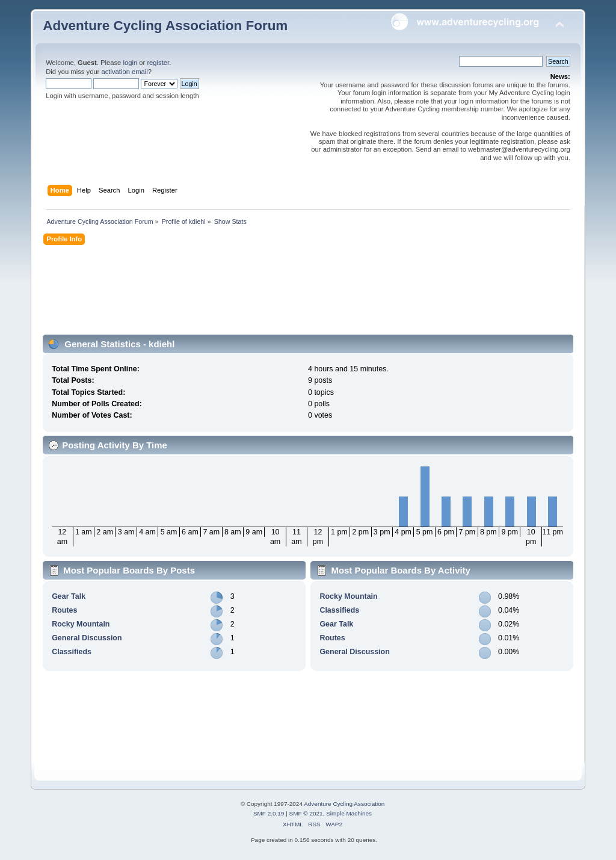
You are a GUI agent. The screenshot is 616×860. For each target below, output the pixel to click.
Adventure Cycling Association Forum (165, 26)
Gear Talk (69, 596)
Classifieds (72, 652)
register (158, 63)
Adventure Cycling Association (344, 804)
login (130, 63)
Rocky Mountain (81, 624)
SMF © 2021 (306, 813)
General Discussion (87, 638)
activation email (124, 72)
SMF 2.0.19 (269, 813)
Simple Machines (349, 813)
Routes (64, 610)
